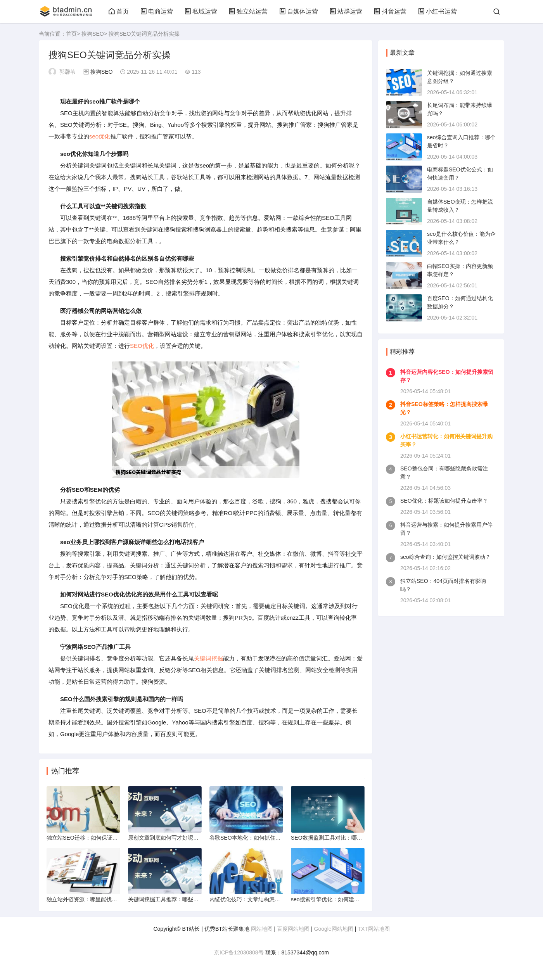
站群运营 (346, 11)
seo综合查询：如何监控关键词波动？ (445, 557)
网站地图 (262, 929)
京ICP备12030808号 (239, 952)
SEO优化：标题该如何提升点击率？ (444, 501)
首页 (119, 11)
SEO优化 (142, 346)
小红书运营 (438, 11)
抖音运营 (390, 11)
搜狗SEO (93, 34)
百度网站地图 (293, 929)
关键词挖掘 (208, 658)
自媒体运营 (299, 11)
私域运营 (201, 11)
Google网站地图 (334, 929)
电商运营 (157, 11)
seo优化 (100, 136)
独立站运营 (248, 11)
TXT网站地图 (374, 929)
